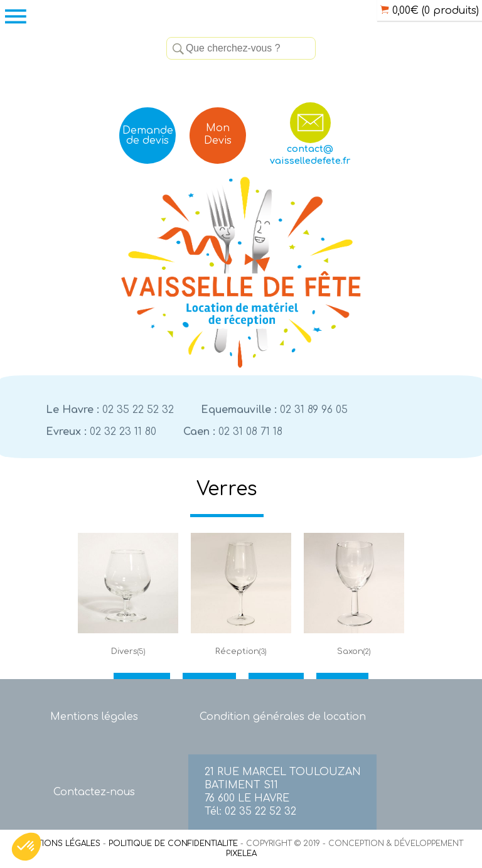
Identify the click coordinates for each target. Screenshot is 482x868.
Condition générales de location (283, 717)
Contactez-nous (94, 792)
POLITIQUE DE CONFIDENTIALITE (173, 844)
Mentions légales (94, 717)
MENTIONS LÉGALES (60, 844)
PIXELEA (241, 854)
